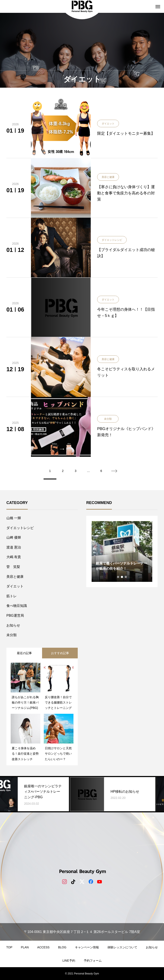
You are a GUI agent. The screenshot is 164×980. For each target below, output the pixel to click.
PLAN (25, 947)
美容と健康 (15, 577)
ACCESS (43, 947)
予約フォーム (93, 961)
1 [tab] (118, 577)
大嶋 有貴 (14, 557)
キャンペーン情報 (87, 947)
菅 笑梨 (13, 567)
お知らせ (13, 625)
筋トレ (12, 596)
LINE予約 (69, 961)
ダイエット (15, 586)
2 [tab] (122, 577)
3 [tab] (126, 577)
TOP (9, 947)
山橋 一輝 (14, 518)
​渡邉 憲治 (14, 547)
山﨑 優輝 (14, 537)
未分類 (12, 635)
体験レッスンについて (122, 947)
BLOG (62, 947)
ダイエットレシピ (20, 528)
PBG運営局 (15, 616)
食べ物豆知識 (17, 606)
